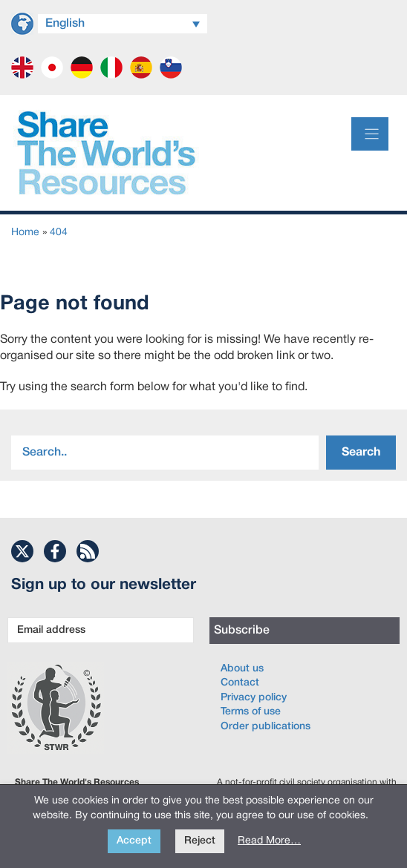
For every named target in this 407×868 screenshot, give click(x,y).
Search (361, 453)
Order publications (266, 727)
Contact (240, 683)
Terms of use (251, 712)
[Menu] (370, 134)
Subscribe (242, 631)
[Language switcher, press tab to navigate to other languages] (123, 24)
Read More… (269, 841)
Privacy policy (254, 698)
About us (242, 669)
